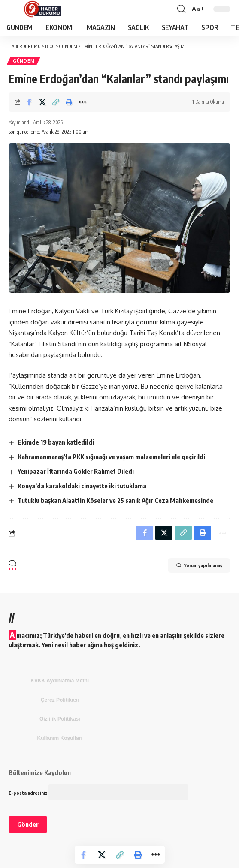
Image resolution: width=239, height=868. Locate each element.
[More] (82, 102)
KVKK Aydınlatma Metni (60, 681)
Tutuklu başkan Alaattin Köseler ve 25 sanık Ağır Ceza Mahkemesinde (115, 500)
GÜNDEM (24, 61)
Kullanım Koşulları (60, 738)
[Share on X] (42, 102)
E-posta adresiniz (98, 793)
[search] (181, 9)
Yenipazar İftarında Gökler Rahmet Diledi (76, 471)
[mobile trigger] (16, 9)
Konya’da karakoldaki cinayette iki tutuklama (82, 486)
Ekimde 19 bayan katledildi (56, 442)
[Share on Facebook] (29, 102)
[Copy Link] (56, 102)
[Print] (69, 102)
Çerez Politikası (60, 700)
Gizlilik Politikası (60, 719)
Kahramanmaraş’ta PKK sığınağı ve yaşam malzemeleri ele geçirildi (111, 457)
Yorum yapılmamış (199, 565)
